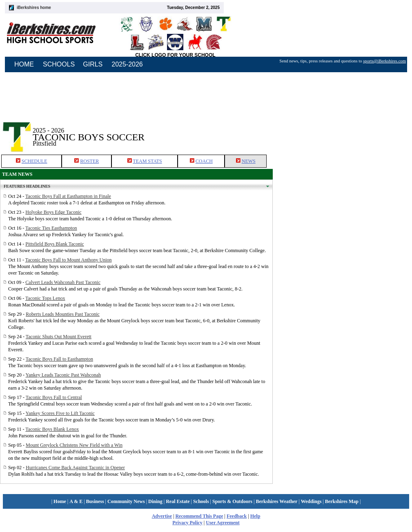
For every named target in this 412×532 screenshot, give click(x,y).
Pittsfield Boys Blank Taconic (55, 244)
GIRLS (93, 64)
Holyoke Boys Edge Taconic (53, 212)
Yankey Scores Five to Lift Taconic (60, 413)
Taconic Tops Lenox (45, 298)
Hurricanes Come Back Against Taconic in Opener (75, 468)
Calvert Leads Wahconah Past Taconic (63, 282)
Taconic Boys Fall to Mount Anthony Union (69, 260)
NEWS (249, 161)
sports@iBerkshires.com (384, 61)
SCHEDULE (35, 161)
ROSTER (89, 161)
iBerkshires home (34, 8)
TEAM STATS (147, 161)
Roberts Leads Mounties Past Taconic (63, 314)
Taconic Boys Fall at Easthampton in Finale (68, 196)
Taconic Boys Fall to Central (54, 397)
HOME (24, 64)
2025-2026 (127, 64)
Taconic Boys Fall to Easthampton (59, 359)
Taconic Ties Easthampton (51, 228)
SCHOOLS (59, 64)
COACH (204, 161)
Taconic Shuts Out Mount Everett (59, 337)
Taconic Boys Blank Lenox (52, 429)
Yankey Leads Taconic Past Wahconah (63, 375)
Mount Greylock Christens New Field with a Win (74, 445)
